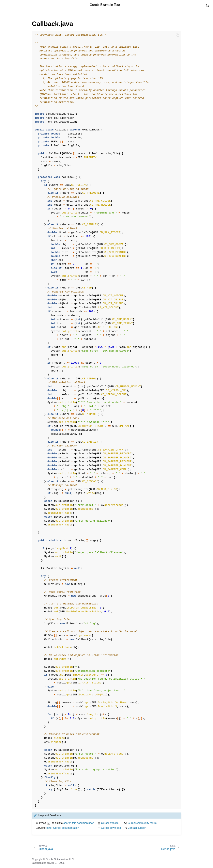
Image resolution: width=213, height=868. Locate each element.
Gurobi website (110, 823)
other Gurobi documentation (63, 828)
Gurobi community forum (142, 823)
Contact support (137, 828)
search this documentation (79, 823)
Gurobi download (111, 828)
